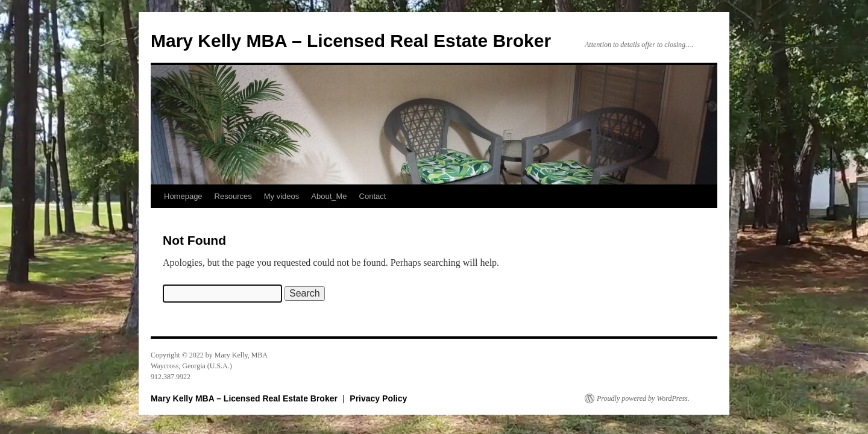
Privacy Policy (378, 398)
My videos (282, 196)
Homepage (183, 196)
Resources (233, 196)
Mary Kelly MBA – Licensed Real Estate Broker (351, 41)
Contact (373, 196)
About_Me (329, 196)
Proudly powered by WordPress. (643, 398)
